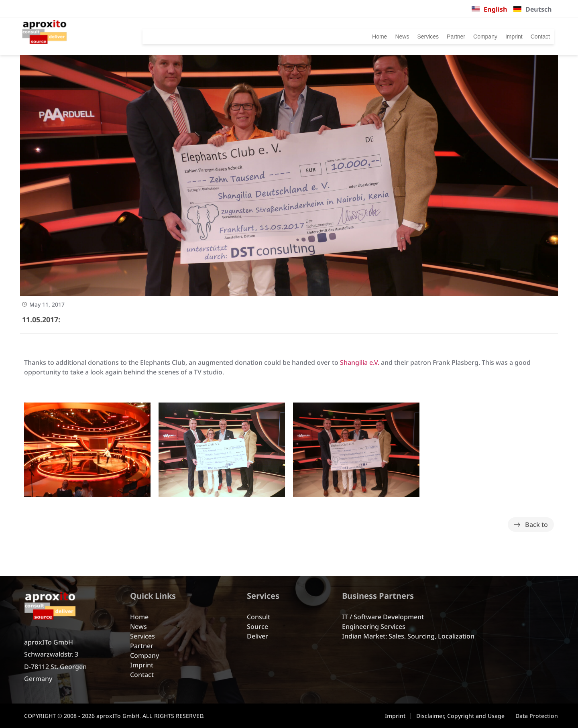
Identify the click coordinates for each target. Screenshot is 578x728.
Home (344, 37)
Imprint (504, 37)
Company (468, 37)
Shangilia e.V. (360, 362)
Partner (433, 37)
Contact (537, 37)
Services (400, 37)
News (370, 37)
